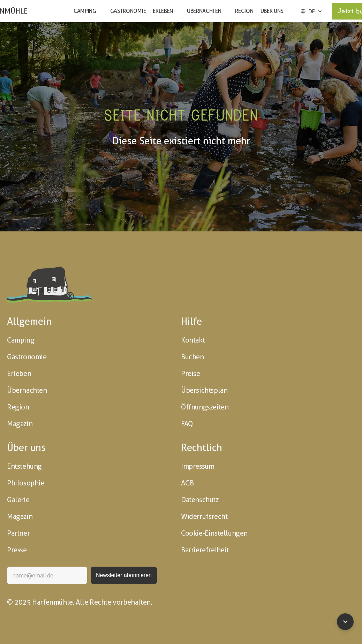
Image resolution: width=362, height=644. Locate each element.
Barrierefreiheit (205, 550)
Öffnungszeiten (205, 407)
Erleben (163, 11)
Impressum (198, 466)
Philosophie (26, 483)
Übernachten (204, 11)
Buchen (193, 357)
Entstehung (24, 466)
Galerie (18, 500)
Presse (17, 550)
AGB (187, 483)
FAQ (187, 424)
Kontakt (193, 340)
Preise (191, 374)
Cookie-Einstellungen (214, 533)
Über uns (272, 11)
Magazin (20, 424)
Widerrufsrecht (204, 516)
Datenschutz (200, 500)
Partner (18, 533)
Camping (85, 11)
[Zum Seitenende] (345, 622)
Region (244, 11)
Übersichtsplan (204, 390)
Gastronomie (128, 11)
